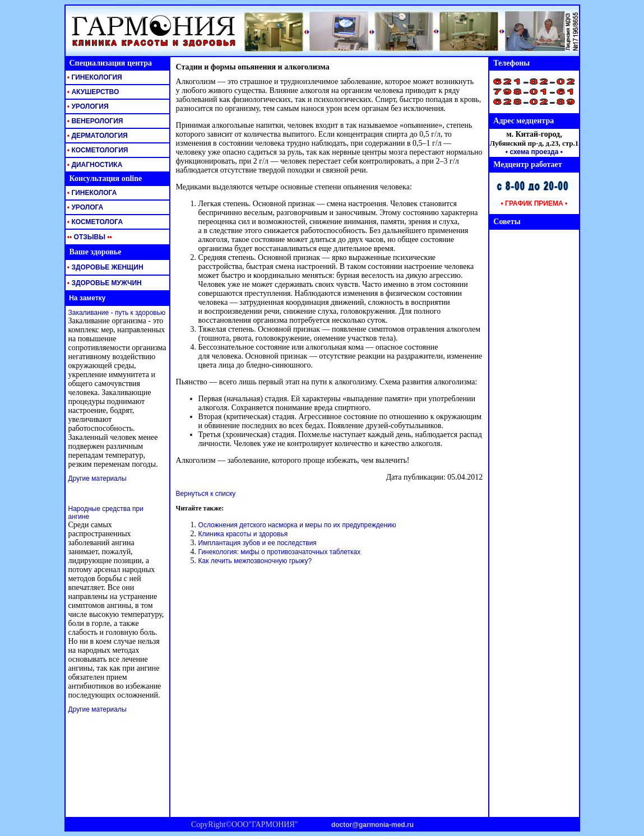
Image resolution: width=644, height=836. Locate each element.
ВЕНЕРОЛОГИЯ (94, 121)
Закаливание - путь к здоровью (117, 313)
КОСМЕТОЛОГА (94, 222)
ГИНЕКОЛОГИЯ (94, 77)
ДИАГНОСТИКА (94, 165)
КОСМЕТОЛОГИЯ (97, 150)
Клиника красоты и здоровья (243, 534)
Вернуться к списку (206, 494)
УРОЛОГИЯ (87, 106)
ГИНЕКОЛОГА (91, 193)
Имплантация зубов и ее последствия (258, 543)
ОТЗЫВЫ (89, 237)
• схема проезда (532, 152)
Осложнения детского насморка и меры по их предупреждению (297, 525)
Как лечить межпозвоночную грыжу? (255, 561)
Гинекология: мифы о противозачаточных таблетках (280, 552)
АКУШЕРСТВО (92, 92)
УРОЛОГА (85, 207)
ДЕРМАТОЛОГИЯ (97, 136)
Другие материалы (98, 479)
